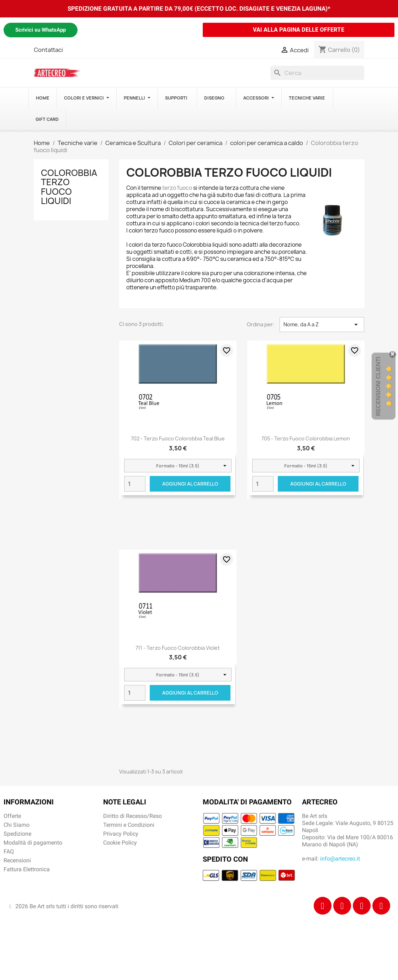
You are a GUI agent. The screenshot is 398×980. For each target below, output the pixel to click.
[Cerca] (317, 73)
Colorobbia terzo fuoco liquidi (69, 187)
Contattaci (48, 50)
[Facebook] (323, 906)
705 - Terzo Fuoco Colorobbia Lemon (306, 438)
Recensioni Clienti (378, 386)
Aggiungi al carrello (190, 484)
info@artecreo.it (340, 859)
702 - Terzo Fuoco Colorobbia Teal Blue (178, 438)
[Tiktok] (362, 906)
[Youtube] (381, 906)
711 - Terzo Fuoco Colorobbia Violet (178, 648)
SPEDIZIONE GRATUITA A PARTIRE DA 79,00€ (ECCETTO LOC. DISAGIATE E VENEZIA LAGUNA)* (199, 9)
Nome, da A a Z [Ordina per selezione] (322, 325)
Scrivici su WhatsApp (41, 30)
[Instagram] (342, 906)
